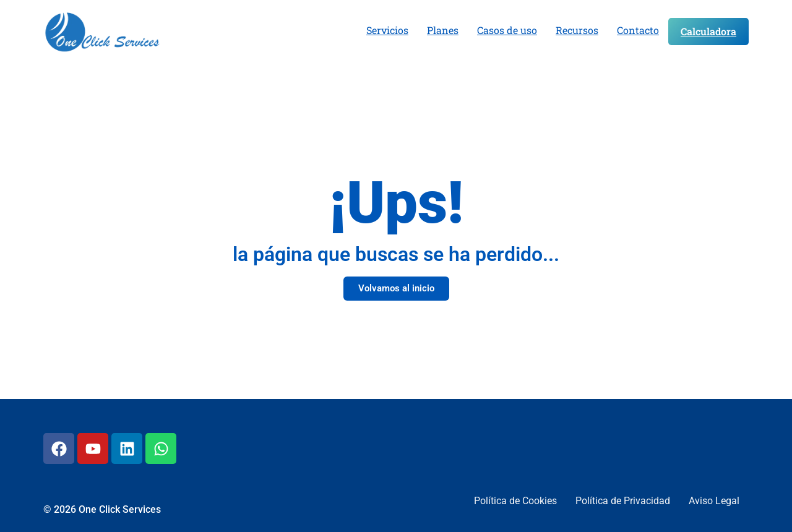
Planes (443, 30)
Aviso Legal (714, 501)
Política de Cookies (515, 501)
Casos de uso (507, 30)
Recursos (577, 30)
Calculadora (708, 31)
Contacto (638, 30)
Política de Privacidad (623, 501)
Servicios (387, 30)
